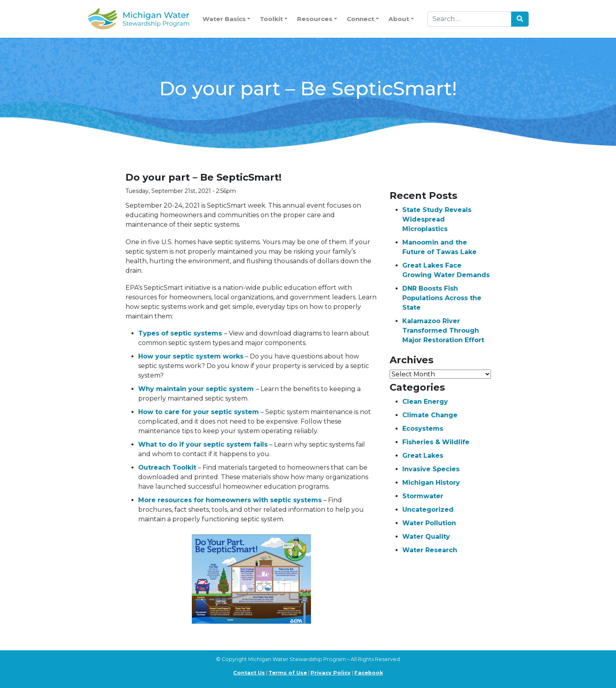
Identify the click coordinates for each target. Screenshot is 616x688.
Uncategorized (428, 510)
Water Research (430, 550)
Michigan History (431, 483)
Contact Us (249, 673)
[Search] (469, 19)
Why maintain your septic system (197, 389)
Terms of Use (288, 673)
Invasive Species (431, 469)
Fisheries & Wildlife (436, 442)
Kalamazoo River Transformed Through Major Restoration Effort (443, 331)
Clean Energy (425, 402)
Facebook (369, 673)
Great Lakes (423, 456)
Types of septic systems (181, 333)
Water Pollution (429, 523)
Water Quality (426, 537)
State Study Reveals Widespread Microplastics (437, 219)
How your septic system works (191, 356)
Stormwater (423, 496)
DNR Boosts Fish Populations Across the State (442, 298)
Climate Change (430, 415)
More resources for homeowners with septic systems (230, 500)
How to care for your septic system (199, 412)
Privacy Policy (331, 673)
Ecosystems (423, 429)
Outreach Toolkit (167, 467)
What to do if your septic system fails (203, 444)
